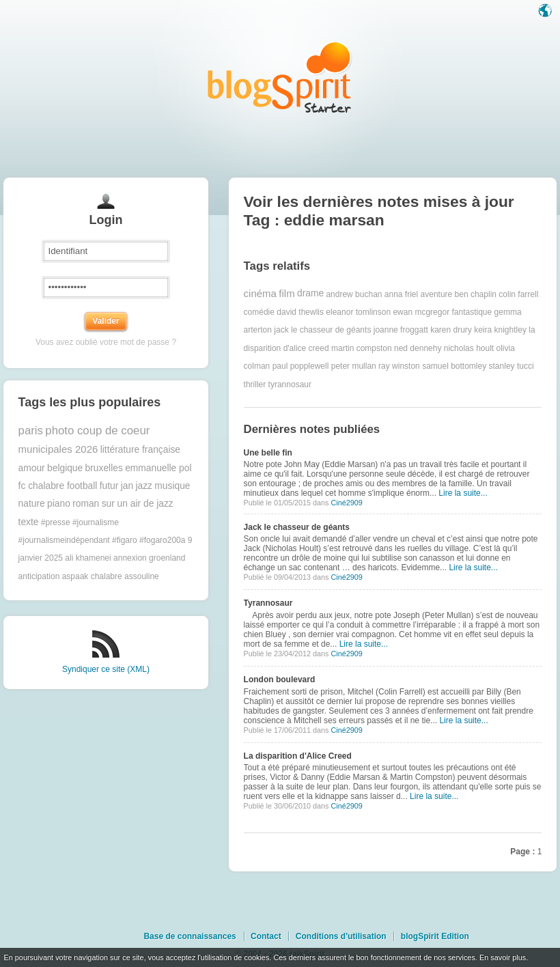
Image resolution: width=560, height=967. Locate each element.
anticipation (39, 576)
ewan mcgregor (421, 312)
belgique (65, 468)
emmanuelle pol (158, 468)
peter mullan (354, 366)
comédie (259, 312)
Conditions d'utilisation (341, 936)
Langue (546, 12)
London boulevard (280, 679)
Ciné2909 (346, 503)
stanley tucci (512, 366)
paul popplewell (301, 366)
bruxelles (104, 468)
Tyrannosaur (268, 603)
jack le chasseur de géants (322, 330)
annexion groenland (149, 558)
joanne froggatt (401, 330)
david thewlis (300, 312)
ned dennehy (418, 348)
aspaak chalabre (92, 576)
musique (172, 486)
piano (59, 504)
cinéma (260, 293)
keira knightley (500, 330)
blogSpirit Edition (435, 936)
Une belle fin (268, 453)
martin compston (362, 348)
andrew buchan (354, 294)
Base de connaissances (190, 936)
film (286, 293)
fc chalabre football (58, 486)
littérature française (140, 450)
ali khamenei (88, 558)
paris (31, 431)
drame (310, 293)
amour (32, 468)
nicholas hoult (469, 348)
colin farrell (518, 294)
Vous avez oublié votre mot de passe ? (106, 342)
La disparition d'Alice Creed (298, 756)
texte (29, 522)
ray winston (399, 366)
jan (127, 486)
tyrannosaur (290, 384)
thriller (255, 384)
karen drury (451, 330)
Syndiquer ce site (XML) (106, 669)
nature (32, 504)
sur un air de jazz (138, 504)
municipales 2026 (58, 449)
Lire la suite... (463, 493)
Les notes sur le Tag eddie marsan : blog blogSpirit (280, 77)
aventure (437, 294)
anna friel (401, 294)
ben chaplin (476, 294)
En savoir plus (503, 957)
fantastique (472, 312)
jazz (144, 486)
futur (109, 486)
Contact (266, 936)
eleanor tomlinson (358, 312)
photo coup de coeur (97, 431)
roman (86, 504)
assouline (142, 576)
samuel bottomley (454, 366)
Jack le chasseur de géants (297, 527)
